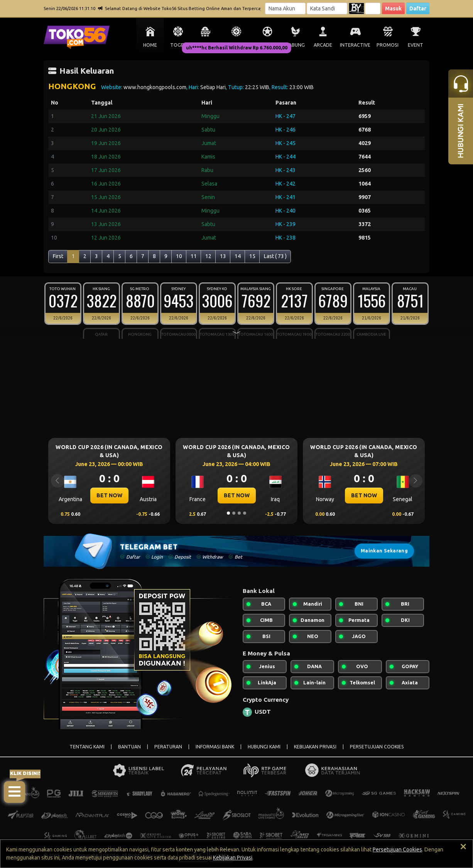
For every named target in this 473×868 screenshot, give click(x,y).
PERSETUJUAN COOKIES (377, 747)
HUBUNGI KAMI (264, 747)
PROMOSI (388, 45)
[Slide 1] (228, 513)
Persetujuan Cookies (397, 849)
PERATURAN (168, 747)
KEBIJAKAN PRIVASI (315, 747)
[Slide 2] (234, 513)
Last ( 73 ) (275, 256)
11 (194, 256)
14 (238, 256)
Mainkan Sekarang (384, 551)
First (58, 256)
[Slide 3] (239, 513)
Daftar (418, 8)
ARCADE (323, 45)
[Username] (285, 8)
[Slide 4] (245, 513)
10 (179, 256)
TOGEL (178, 45)
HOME (150, 45)
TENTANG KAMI (87, 747)
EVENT (416, 45)
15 (252, 256)
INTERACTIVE (355, 45)
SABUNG (295, 45)
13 (223, 256)
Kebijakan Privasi (233, 858)
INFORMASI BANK (215, 747)
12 (208, 256)
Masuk (393, 8)
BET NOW (109, 495)
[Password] (327, 8)
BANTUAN (129, 747)
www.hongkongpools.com (155, 87)
